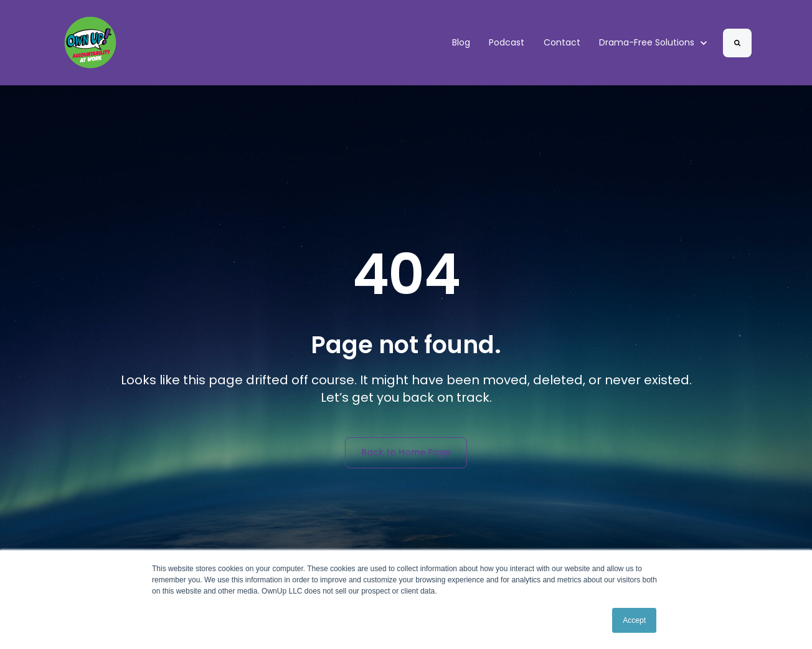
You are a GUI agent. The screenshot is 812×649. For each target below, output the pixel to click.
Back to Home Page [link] (406, 452)
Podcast (507, 42)
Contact (562, 42)
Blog (461, 42)
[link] (90, 42)
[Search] (737, 43)
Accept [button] (634, 620)
